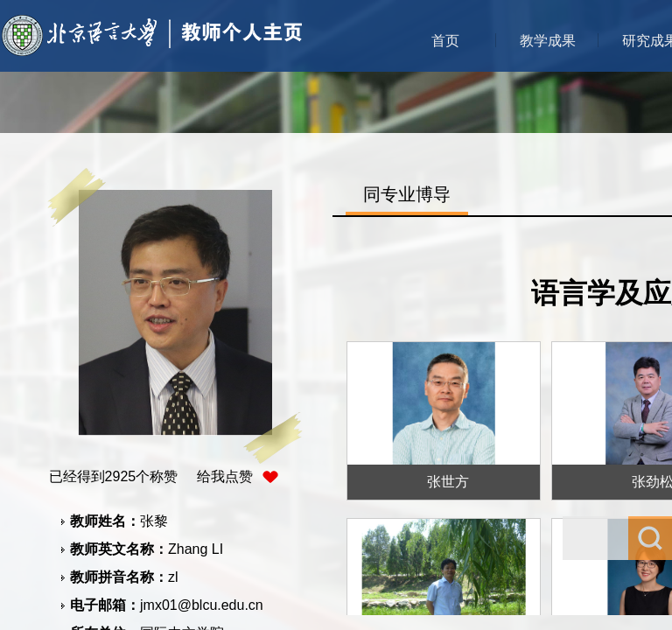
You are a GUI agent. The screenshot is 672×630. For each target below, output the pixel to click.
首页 (445, 41)
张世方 (448, 482)
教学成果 (548, 41)
